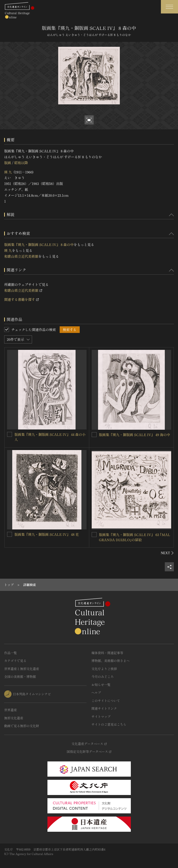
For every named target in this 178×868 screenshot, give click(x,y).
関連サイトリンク (104, 708)
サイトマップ (101, 716)
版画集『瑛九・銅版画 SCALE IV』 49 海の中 (135, 435)
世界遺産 (11, 710)
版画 (8, 163)
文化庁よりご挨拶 (104, 669)
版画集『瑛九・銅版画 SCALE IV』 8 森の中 (39, 245)
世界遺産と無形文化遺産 (22, 669)
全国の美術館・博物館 (20, 677)
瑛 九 (8, 172)
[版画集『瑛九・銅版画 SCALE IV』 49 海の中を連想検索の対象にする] (94, 435)
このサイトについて (106, 701)
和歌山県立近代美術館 (21, 256)
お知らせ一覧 (101, 685)
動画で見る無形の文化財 (22, 726)
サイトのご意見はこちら (109, 724)
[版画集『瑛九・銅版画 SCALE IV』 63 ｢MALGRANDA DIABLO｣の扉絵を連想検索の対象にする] (94, 535)
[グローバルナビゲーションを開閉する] (169, 7)
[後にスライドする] (167, 553)
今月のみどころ (103, 677)
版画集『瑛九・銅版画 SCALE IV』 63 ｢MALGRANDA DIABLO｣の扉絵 (135, 537)
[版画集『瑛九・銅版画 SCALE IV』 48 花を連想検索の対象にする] (10, 534)
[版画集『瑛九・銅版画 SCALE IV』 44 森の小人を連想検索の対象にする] (10, 434)
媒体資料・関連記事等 (107, 653)
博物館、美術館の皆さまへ (111, 661)
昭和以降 (21, 163)
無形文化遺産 (14, 718)
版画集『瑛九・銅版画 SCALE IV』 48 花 (47, 534)
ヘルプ (96, 692)
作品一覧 (11, 653)
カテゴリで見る (15, 661)
